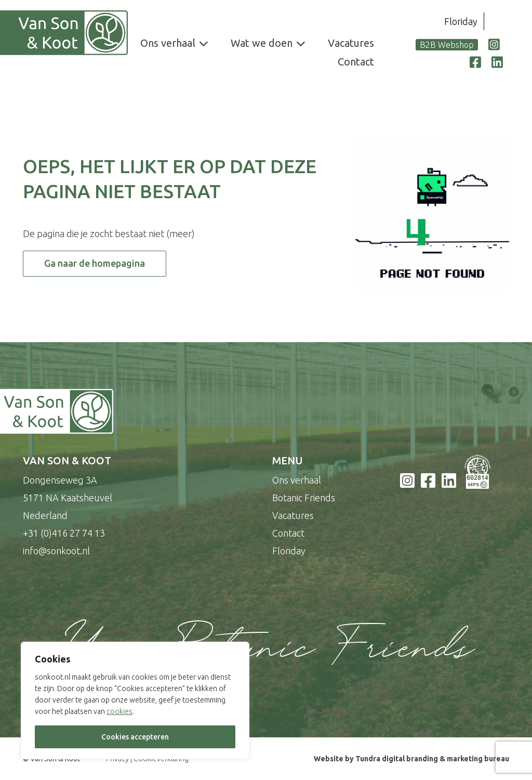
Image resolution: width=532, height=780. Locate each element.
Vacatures (351, 43)
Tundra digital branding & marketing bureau (432, 759)
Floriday (461, 21)
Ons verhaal (168, 43)
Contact (356, 62)
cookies (119, 711)
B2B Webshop (447, 45)
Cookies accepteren (135, 737)
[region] (135, 700)
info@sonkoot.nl (56, 551)
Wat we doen (262, 43)
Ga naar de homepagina (95, 263)
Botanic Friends (304, 498)
